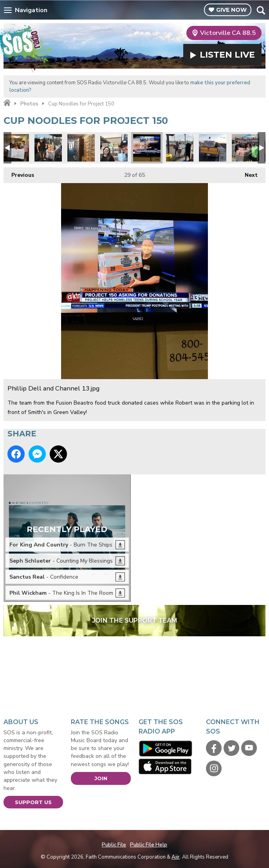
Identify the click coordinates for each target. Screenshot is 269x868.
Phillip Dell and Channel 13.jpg (147, 148)
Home (7, 103)
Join (101, 778)
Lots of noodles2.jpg (81, 148)
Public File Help (149, 845)
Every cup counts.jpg (114, 148)
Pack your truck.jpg (213, 148)
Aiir (176, 857)
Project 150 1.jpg (48, 148)
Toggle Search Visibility (261, 10)
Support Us (33, 802)
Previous (19, 173)
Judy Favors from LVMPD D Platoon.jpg (15, 148)
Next (247, 173)
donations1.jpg (180, 148)
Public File (114, 845)
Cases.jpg (246, 148)
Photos (29, 104)
